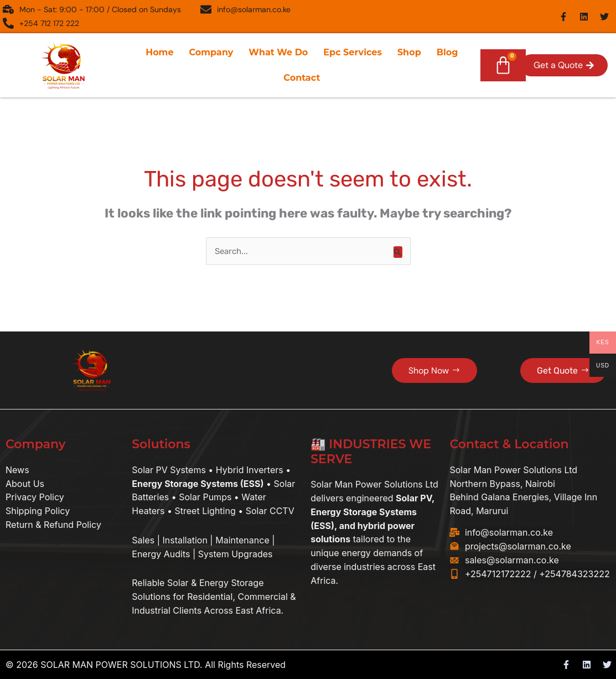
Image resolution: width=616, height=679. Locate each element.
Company (211, 52)
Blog (447, 52)
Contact (302, 78)
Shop (409, 52)
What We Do (278, 52)
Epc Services (353, 52)
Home (159, 52)
